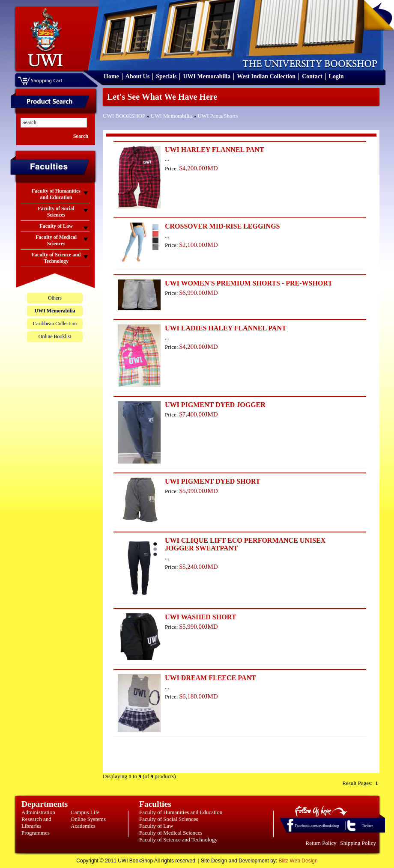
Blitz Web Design (298, 861)
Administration (38, 812)
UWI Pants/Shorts (218, 116)
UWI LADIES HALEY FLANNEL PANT (226, 328)
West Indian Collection (266, 76)
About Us (137, 76)
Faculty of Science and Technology (178, 840)
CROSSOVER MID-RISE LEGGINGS (222, 226)
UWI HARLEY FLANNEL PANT (215, 150)
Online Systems (88, 819)
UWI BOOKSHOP (124, 116)
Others (55, 298)
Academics (83, 826)
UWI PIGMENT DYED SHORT (213, 481)
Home (111, 76)
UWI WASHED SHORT (200, 617)
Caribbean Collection (55, 324)
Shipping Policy (358, 843)
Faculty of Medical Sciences (171, 833)
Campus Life (85, 812)
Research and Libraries (36, 822)
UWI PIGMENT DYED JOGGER (215, 405)
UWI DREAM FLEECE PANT (210, 678)
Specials (166, 76)
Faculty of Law (156, 826)
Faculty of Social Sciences (169, 819)
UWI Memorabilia (207, 76)
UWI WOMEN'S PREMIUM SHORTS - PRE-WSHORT (249, 283)
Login (336, 76)
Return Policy (321, 843)
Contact (312, 76)
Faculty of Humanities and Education (181, 812)
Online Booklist (55, 336)
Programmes (36, 833)
